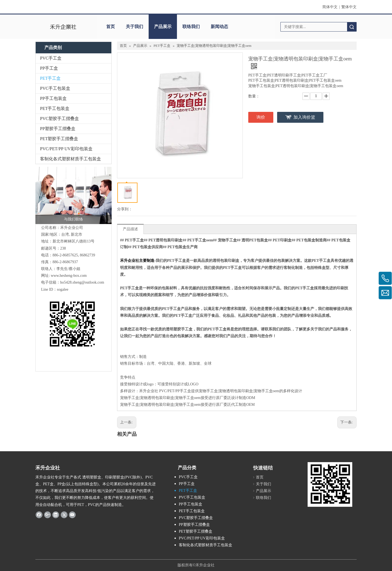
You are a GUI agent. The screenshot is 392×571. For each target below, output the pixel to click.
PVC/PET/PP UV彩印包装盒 (66, 149)
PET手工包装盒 (55, 108)
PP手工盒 (49, 68)
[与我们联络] (73, 195)
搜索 (352, 27)
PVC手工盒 (51, 58)
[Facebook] (39, 515)
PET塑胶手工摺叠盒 (59, 139)
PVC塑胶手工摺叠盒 (59, 119)
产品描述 (130, 229)
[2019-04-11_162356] (330, 484)
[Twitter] (64, 515)
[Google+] (48, 515)
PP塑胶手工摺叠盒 (58, 129)
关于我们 (134, 27)
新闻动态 (219, 27)
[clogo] (63, 27)
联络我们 (191, 27)
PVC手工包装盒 (55, 88)
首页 (111, 27)
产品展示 (163, 27)
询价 (261, 117)
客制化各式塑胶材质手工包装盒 (71, 159)
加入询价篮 (304, 117)
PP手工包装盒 (53, 98)
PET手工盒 (50, 78)
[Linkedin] (56, 515)
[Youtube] (72, 515)
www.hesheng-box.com (69, 276)
